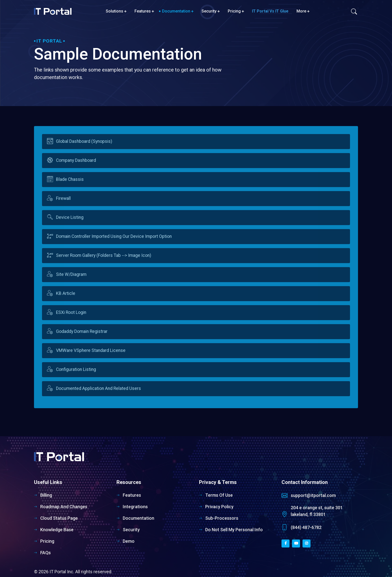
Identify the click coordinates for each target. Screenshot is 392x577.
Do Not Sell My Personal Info (234, 530)
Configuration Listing (76, 370)
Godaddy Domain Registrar (82, 332)
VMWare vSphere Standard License (91, 351)
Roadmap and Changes (64, 507)
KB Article (66, 294)
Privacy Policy (219, 507)
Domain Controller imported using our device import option (114, 237)
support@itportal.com (313, 495)
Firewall (64, 199)
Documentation (178, 11)
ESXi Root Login (71, 313)
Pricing (236, 11)
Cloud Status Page (59, 518)
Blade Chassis (70, 180)
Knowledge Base (57, 530)
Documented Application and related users (99, 389)
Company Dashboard (76, 161)
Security (211, 11)
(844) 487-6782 (306, 527)
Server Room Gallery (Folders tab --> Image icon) (104, 256)
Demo (129, 541)
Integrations (135, 507)
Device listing (70, 218)
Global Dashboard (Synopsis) (84, 142)
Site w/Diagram (71, 275)
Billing (46, 495)
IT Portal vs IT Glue (270, 11)
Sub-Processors (222, 518)
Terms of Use (219, 495)
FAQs (45, 553)
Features (144, 11)
